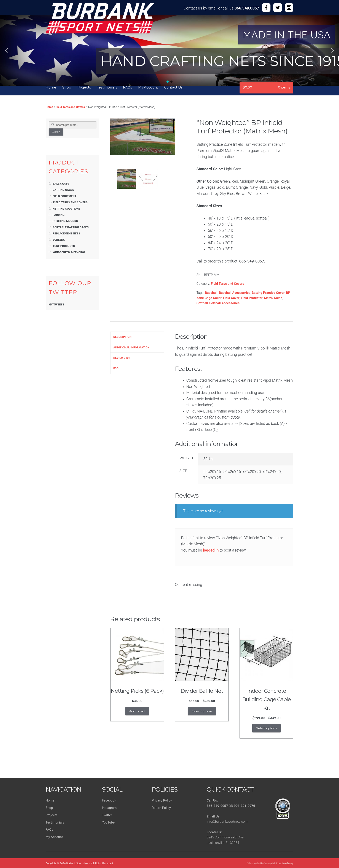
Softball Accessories (224, 303)
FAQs (127, 87)
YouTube (108, 822)
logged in (211, 550)
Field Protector (252, 298)
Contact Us (173, 87)
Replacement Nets (66, 233)
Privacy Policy (162, 800)
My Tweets (56, 304)
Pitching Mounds (65, 221)
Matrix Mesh (273, 298)
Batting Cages (63, 190)
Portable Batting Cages (71, 227)
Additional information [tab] (131, 347)
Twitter (107, 815)
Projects (84, 87)
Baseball (211, 293)
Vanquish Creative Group (279, 863)
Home (51, 87)
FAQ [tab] (116, 368)
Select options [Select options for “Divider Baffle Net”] (202, 711)
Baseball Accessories (234, 293)
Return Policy (161, 808)
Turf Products (64, 246)
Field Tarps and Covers (70, 107)
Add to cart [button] (137, 711)
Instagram (109, 808)
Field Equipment (65, 196)
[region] (169, 47)
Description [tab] (122, 337)
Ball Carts (61, 184)
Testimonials (107, 87)
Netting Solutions (67, 209)
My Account (148, 87)
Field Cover (231, 298)
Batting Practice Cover (268, 293)
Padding (59, 215)
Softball (202, 303)
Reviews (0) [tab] (122, 358)
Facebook (109, 800)
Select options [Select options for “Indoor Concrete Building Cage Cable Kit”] (266, 728)
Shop (67, 87)
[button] (7, 50)
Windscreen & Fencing (69, 252)
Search (56, 132)
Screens (59, 240)
